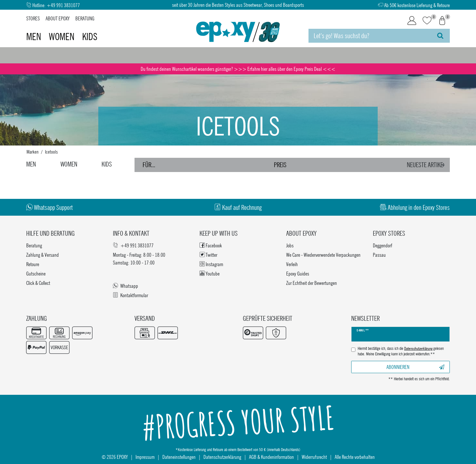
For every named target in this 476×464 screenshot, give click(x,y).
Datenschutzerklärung (222, 457)
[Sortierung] (427, 165)
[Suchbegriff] (370, 36)
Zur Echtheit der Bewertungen (312, 283)
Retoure (33, 264)
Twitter (208, 255)
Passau (379, 255)
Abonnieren (415, 367)
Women (63, 37)
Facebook (211, 245)
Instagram (211, 264)
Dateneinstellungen (179, 457)
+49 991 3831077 (63, 5)
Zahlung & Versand (43, 255)
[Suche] (440, 36)
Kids (90, 37)
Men (35, 37)
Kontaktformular (130, 295)
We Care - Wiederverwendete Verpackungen (323, 255)
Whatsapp (125, 286)
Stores (33, 18)
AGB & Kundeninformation (271, 457)
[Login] (412, 21)
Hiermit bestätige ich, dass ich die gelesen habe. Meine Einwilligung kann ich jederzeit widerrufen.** (401, 351)
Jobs (290, 245)
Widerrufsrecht (314, 457)
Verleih (292, 264)
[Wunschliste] (427, 21)
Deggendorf (383, 245)
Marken (32, 152)
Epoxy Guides (298, 273)
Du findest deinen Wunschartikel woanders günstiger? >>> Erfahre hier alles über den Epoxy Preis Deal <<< (238, 69)
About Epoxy (58, 18)
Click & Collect (38, 283)
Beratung (85, 18)
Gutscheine (36, 273)
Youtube (210, 273)
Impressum (145, 457)
